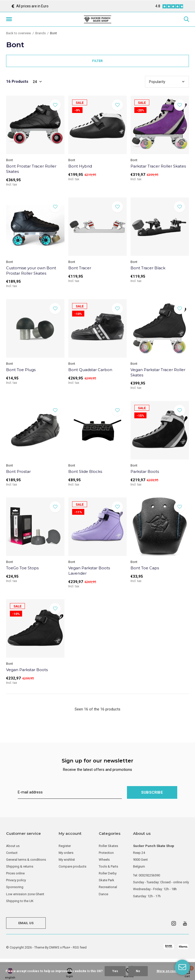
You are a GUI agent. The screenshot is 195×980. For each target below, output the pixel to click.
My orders (66, 853)
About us (13, 846)
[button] (10, 19)
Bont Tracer (80, 268)
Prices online (15, 873)
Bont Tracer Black (148, 268)
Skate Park (107, 880)
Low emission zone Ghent (25, 894)
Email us (26, 923)
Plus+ (66, 947)
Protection (106, 853)
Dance (103, 894)
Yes (115, 971)
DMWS (54, 947)
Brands (40, 33)
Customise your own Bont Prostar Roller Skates (31, 271)
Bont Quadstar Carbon (90, 370)
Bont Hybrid (80, 166)
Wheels (104, 860)
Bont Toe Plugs (21, 370)
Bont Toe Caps (145, 568)
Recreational (108, 887)
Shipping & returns (20, 866)
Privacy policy (16, 880)
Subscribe (152, 792)
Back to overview (19, 33)
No (138, 971)
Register (65, 846)
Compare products (72, 866)
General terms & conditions (26, 860)
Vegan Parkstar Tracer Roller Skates (158, 372)
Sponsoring (15, 887)
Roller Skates (108, 846)
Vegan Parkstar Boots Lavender (89, 571)
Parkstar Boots (145, 471)
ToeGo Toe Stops (22, 568)
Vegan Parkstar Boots (27, 670)
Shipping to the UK (20, 901)
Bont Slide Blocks (85, 471)
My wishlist (67, 860)
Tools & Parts (108, 866)
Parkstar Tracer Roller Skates (158, 166)
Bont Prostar (18, 471)
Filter (97, 61)
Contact (12, 853)
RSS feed (80, 947)
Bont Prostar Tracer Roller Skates (31, 169)
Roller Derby (108, 873)
